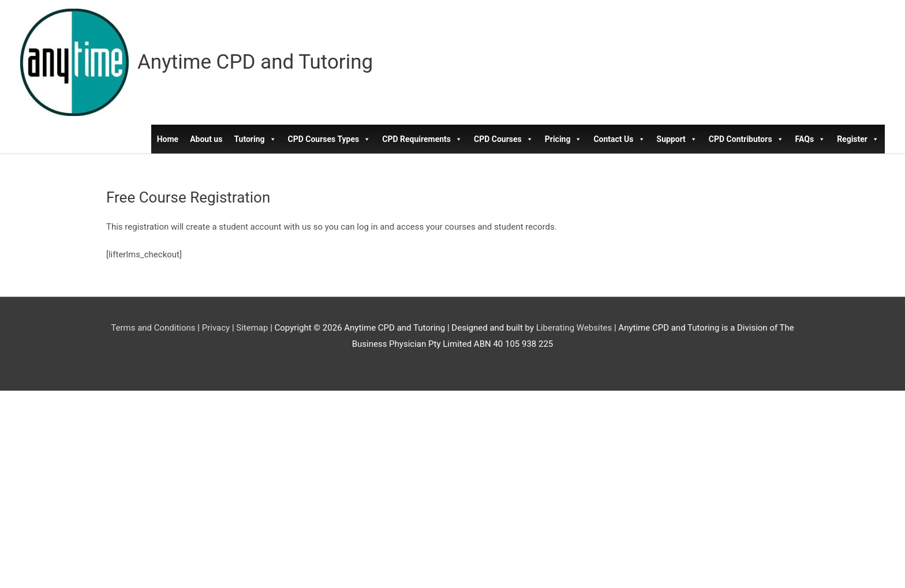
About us (206, 139)
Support (677, 139)
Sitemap (252, 328)
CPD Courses (504, 139)
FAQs (811, 139)
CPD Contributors (746, 139)
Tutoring (255, 139)
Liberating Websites (574, 328)
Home (168, 139)
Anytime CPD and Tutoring (255, 62)
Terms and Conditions (153, 328)
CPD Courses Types (330, 139)
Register (858, 139)
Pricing (564, 139)
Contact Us (619, 139)
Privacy (216, 328)
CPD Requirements (422, 139)
